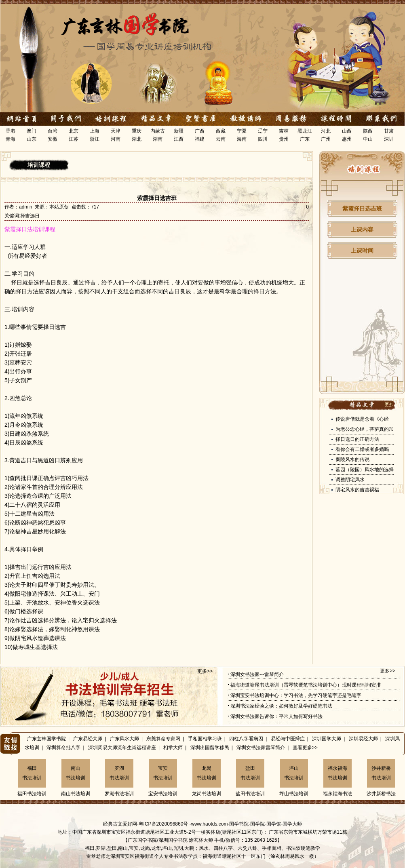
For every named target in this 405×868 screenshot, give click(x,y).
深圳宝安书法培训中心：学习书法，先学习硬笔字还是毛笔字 (296, 695)
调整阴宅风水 (350, 480)
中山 (368, 139)
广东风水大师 (124, 739)
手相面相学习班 (205, 739)
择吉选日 (30, 216)
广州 (326, 139)
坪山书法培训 (294, 773)
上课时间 (362, 251)
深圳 (389, 139)
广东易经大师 (88, 739)
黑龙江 (305, 131)
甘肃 (389, 131)
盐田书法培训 (250, 773)
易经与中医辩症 (288, 739)
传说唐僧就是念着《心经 (362, 419)
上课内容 (362, 230)
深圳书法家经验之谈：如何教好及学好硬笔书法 (281, 706)
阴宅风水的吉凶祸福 (357, 490)
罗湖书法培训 (119, 773)
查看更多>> (305, 748)
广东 (305, 139)
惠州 (347, 139)
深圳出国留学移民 (210, 748)
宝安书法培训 (163, 773)
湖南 (158, 139)
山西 (347, 131)
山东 (32, 139)
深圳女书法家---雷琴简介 (257, 674)
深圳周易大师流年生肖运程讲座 (122, 748)
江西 (179, 139)
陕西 (368, 131)
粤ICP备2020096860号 (163, 824)
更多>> (205, 671)
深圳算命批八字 (63, 748)
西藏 (221, 131)
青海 (11, 139)
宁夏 (242, 131)
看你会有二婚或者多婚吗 (362, 449)
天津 (116, 131)
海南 (242, 139)
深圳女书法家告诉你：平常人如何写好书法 (276, 716)
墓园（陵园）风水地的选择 (365, 470)
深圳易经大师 (363, 739)
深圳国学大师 (327, 739)
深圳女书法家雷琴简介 (261, 748)
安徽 (53, 139)
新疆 (179, 131)
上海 (95, 131)
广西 (200, 131)
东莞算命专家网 (163, 739)
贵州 (284, 139)
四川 (263, 139)
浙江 (95, 139)
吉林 (284, 131)
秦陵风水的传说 (352, 459)
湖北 (137, 139)
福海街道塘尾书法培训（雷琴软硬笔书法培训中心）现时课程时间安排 (306, 685)
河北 (326, 131)
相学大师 (173, 748)
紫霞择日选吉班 (362, 209)
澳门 (32, 131)
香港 (11, 131)
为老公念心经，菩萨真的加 (365, 429)
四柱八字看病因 (246, 739)
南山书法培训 (76, 773)
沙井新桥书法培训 (381, 773)
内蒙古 (158, 131)
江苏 (74, 139)
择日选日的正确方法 (357, 439)
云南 (221, 139)
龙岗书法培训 (207, 773)
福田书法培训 (32, 773)
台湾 (53, 131)
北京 (74, 131)
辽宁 (263, 131)
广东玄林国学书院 (46, 739)
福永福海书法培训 (337, 773)
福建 (200, 139)
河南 (116, 139)
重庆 (137, 131)
